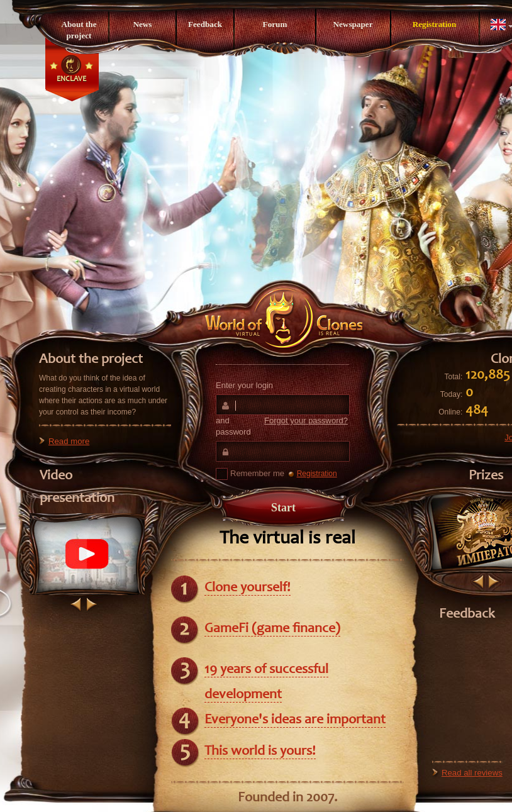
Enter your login (244, 385)
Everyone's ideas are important (295, 720)
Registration (435, 24)
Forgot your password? (306, 420)
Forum (275, 24)
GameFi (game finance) (272, 629)
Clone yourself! (248, 588)
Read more (69, 441)
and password (282, 426)
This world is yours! (260, 752)
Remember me (250, 474)
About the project (79, 30)
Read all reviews (472, 773)
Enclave (71, 79)
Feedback (205, 24)
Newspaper (353, 24)
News (142, 24)
